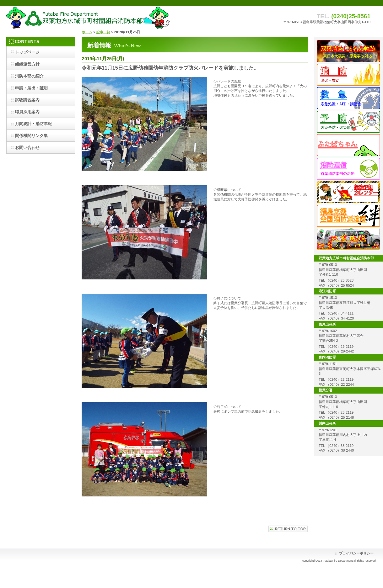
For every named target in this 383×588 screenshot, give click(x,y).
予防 (348, 122)
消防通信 (348, 169)
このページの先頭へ (288, 529)
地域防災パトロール (348, 239)
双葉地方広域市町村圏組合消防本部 (88, 18)
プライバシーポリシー (356, 553)
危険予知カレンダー (348, 192)
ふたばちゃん (348, 145)
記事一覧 (103, 32)
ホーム (87, 32)
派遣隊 (348, 216)
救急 (348, 98)
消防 (348, 75)
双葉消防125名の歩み (348, 51)
